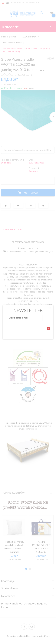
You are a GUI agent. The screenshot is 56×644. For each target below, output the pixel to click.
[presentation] (28, 328)
